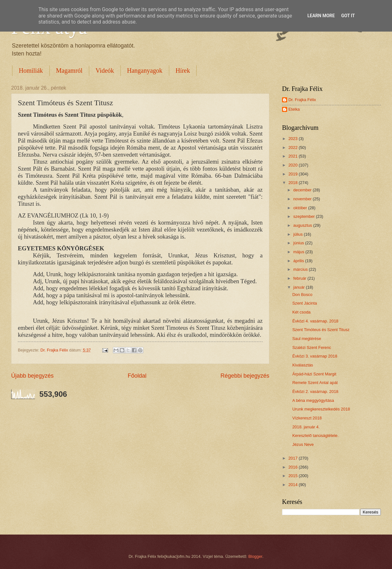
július (298, 234)
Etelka (294, 109)
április (299, 261)
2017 (294, 458)
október (301, 208)
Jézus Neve (303, 444)
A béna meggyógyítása (313, 400)
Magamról (69, 70)
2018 (294, 183)
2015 (294, 476)
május (299, 252)
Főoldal (137, 376)
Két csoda (301, 312)
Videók (105, 70)
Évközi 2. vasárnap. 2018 (315, 392)
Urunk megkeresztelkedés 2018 (321, 409)
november (303, 199)
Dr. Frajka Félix (302, 100)
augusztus (303, 225)
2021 (294, 156)
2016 (294, 467)
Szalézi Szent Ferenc (312, 347)
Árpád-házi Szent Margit (314, 374)
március (301, 269)
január (299, 287)
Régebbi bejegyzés (245, 376)
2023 (294, 139)
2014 (294, 485)
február (300, 278)
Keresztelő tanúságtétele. (315, 436)
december (303, 190)
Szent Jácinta (305, 303)
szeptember (305, 216)
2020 (294, 165)
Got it (348, 16)
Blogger (255, 556)
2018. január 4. (306, 427)
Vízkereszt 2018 (307, 418)
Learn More (321, 16)
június (299, 243)
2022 (294, 148)
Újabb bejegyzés (32, 376)
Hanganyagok (145, 70)
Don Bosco (302, 295)
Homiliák (31, 70)
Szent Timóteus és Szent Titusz (321, 330)
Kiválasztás (303, 365)
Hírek (183, 70)
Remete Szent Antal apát (315, 383)
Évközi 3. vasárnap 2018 (315, 356)
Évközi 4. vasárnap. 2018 (315, 321)
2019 (294, 174)
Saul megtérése (307, 339)
